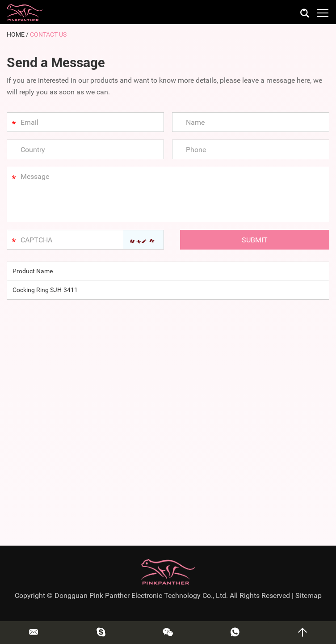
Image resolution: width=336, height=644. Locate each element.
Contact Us (48, 34)
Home (16, 34)
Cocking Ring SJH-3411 (45, 290)
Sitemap (309, 595)
